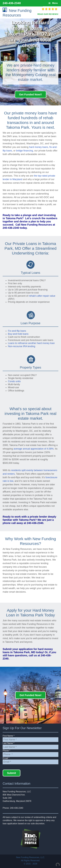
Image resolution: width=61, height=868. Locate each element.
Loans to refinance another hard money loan (31, 343)
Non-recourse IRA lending (22, 346)
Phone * (6, 751)
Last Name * (8, 743)
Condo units (14, 381)
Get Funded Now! (31, 695)
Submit (12, 773)
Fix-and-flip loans (17, 331)
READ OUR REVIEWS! (48, 14)
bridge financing (25, 151)
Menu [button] (55, 3)
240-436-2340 (12, 3)
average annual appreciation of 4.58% (34, 449)
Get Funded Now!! (30, 94)
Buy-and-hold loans (18, 334)
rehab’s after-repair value (42, 296)
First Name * (9, 736)
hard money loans (39, 147)
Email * (6, 758)
